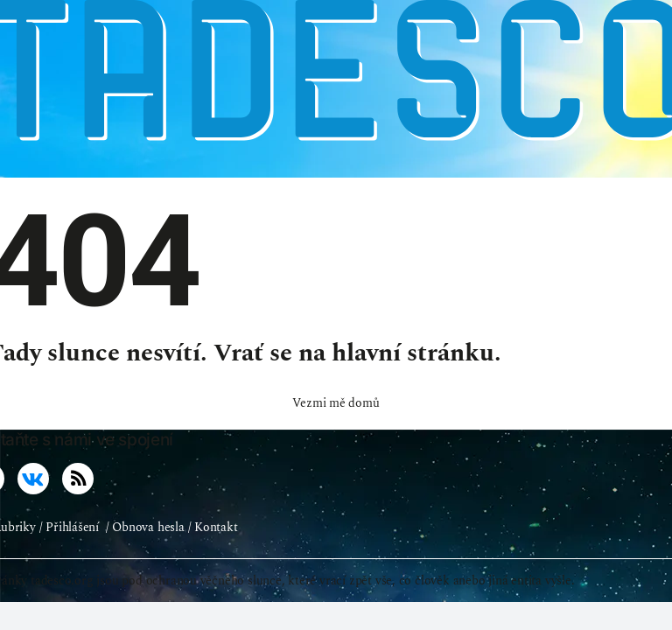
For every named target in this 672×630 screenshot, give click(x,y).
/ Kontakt (213, 527)
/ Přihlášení (69, 527)
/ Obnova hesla (145, 527)
